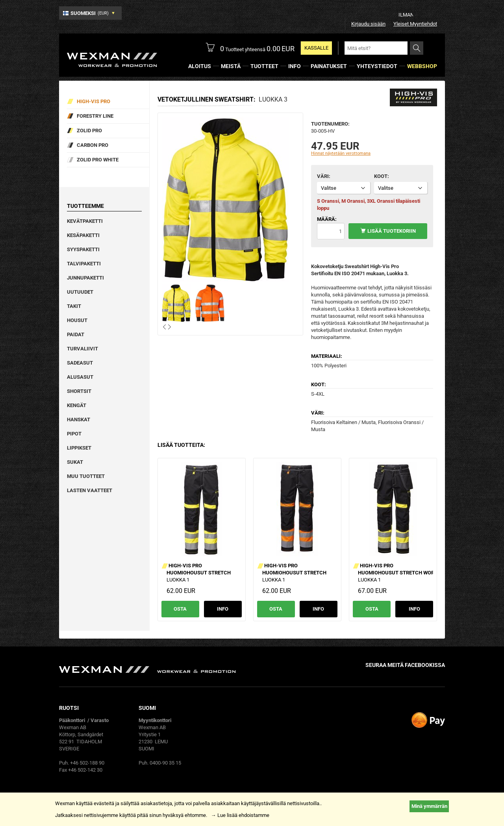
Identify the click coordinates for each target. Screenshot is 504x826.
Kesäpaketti (83, 235)
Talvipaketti (84, 264)
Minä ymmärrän (429, 806)
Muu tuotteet (86, 476)
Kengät (77, 405)
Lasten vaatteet (90, 490)
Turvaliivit (82, 349)
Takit (74, 306)
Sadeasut (80, 363)
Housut (77, 320)
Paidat (76, 334)
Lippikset (79, 448)
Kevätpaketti (85, 221)
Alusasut (80, 377)
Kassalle (316, 48)
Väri (323, 176)
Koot (381, 176)
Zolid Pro (89, 131)
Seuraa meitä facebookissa (405, 665)
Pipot (74, 434)
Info (223, 609)
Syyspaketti (83, 249)
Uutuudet (80, 292)
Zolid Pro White (98, 160)
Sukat (75, 462)
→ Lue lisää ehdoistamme (240, 815)
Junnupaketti (85, 278)
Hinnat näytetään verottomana (341, 153)
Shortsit (79, 391)
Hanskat (79, 419)
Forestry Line (95, 116)
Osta (180, 609)
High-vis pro (94, 101)
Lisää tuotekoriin (392, 231)
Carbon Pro (93, 145)
